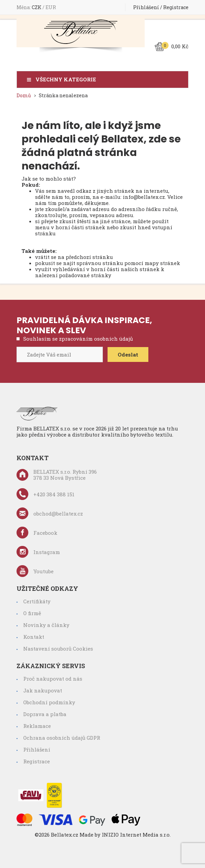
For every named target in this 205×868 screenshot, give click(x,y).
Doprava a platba (45, 714)
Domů (24, 95)
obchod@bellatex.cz (50, 513)
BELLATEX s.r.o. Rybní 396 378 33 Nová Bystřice (57, 475)
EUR (51, 7)
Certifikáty (37, 601)
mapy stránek (162, 263)
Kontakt (34, 637)
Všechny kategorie (66, 80)
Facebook (37, 533)
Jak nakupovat (43, 690)
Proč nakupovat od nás (53, 679)
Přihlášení (146, 7)
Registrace (176, 7)
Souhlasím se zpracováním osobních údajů (78, 339)
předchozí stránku (89, 257)
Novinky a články (46, 625)
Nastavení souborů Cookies (58, 649)
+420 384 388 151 (46, 494)
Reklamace (37, 726)
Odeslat (128, 354)
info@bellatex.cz (144, 197)
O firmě (32, 613)
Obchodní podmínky (49, 702)
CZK (37, 7)
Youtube (35, 571)
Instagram (38, 552)
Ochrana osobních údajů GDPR (62, 738)
